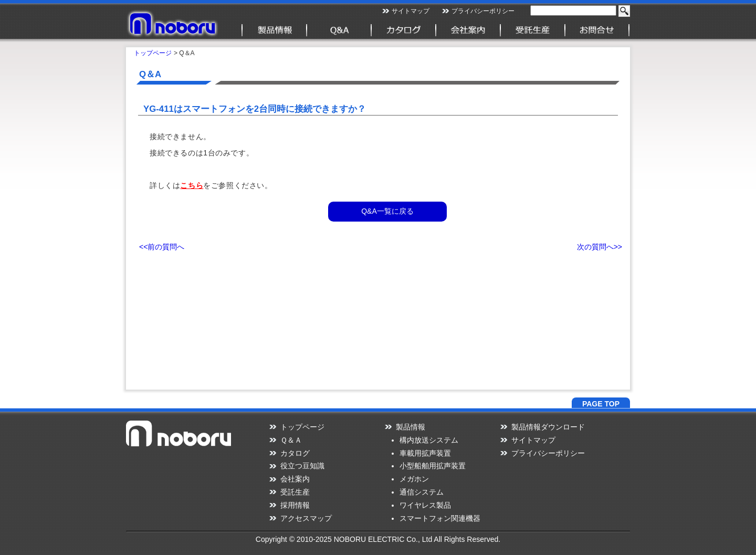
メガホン (414, 479)
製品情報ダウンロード (548, 427)
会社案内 (295, 479)
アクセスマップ (306, 518)
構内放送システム (429, 440)
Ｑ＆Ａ (291, 440)
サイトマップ (411, 11)
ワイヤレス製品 (425, 505)
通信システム (422, 492)
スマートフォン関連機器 (440, 518)
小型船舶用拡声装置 (433, 466)
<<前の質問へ (162, 247)
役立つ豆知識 (302, 466)
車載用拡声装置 (425, 453)
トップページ (153, 53)
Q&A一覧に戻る (387, 211)
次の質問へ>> (600, 247)
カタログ (295, 453)
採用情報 (295, 505)
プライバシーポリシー (483, 11)
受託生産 (295, 492)
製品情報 (411, 427)
